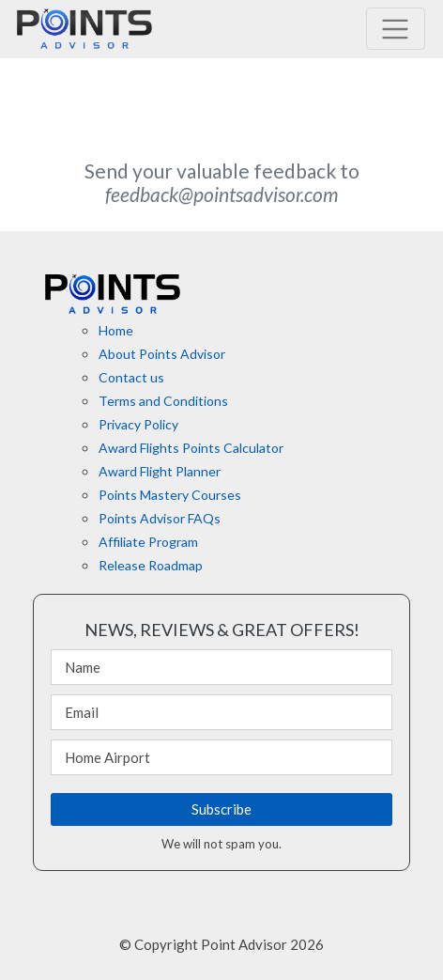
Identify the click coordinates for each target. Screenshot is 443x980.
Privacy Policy (138, 424)
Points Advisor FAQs (160, 518)
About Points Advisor (162, 354)
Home (116, 330)
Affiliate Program (148, 542)
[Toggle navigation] (396, 29)
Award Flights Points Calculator (191, 448)
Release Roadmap (151, 565)
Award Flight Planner (160, 471)
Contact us (131, 377)
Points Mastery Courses (170, 495)
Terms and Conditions (163, 401)
